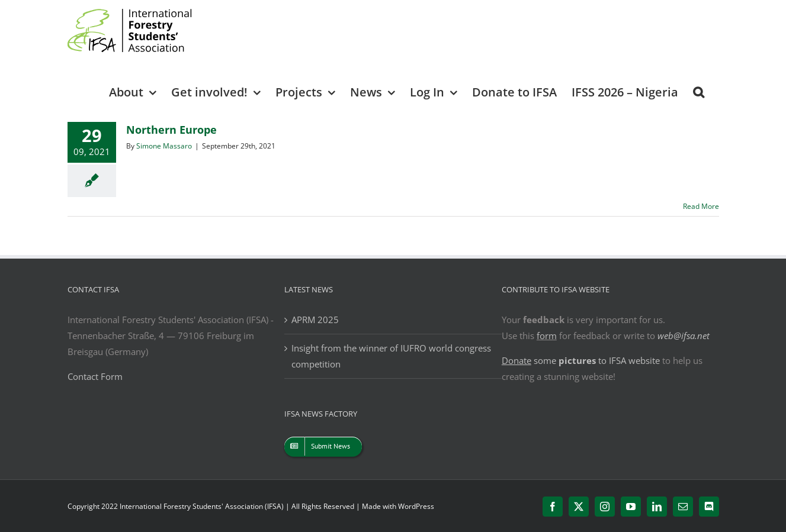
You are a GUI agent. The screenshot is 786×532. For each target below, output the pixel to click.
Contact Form (95, 376)
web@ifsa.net (684, 336)
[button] (699, 91)
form (547, 336)
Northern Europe (171, 130)
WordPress (416, 506)
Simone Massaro (164, 146)
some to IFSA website (581, 360)
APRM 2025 (315, 320)
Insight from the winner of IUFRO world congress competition (391, 356)
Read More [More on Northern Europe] (701, 206)
